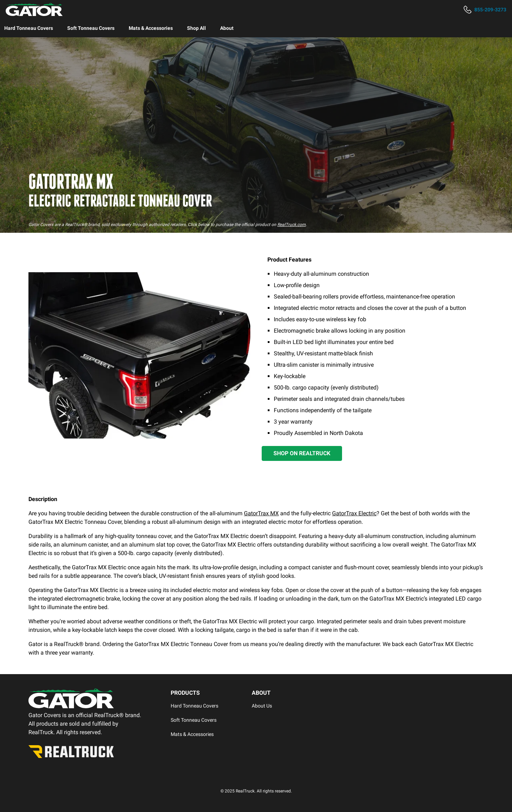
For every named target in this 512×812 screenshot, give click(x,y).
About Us (262, 706)
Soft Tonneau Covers (91, 28)
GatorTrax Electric (354, 513)
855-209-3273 (490, 10)
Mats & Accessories (151, 28)
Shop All (196, 28)
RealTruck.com (292, 225)
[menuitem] (29, 28)
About (227, 28)
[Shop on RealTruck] (302, 453)
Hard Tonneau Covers (29, 28)
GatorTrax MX (261, 513)
